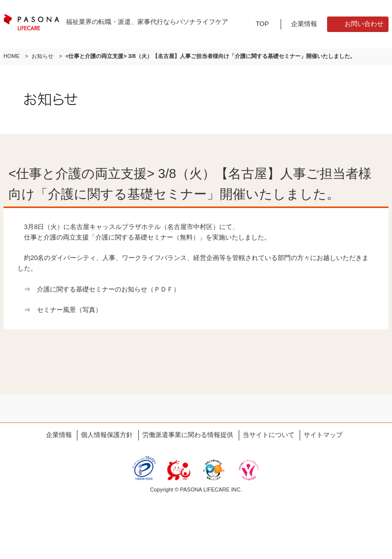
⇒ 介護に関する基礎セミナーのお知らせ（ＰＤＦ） (102, 289)
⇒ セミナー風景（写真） (63, 310)
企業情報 (304, 24)
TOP (262, 24)
